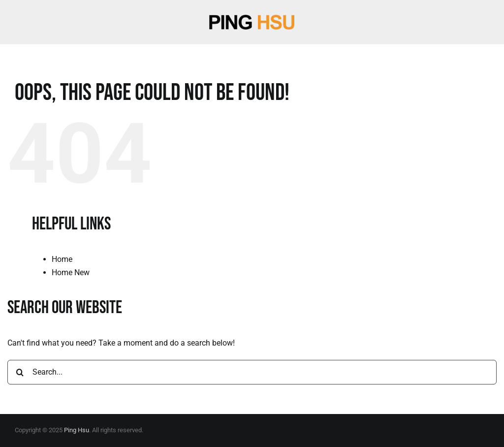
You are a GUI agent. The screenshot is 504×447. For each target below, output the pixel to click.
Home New (71, 272)
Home (62, 259)
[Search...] (252, 372)
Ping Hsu (77, 430)
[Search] (20, 372)
